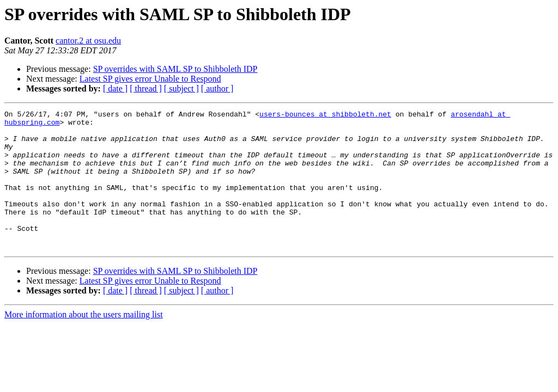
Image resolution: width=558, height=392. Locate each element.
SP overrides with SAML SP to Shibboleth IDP (175, 69)
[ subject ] (181, 88)
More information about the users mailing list (84, 342)
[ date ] (115, 88)
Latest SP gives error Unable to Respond (150, 79)
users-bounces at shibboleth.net (325, 115)
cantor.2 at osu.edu (88, 41)
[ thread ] (146, 88)
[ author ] (217, 88)
